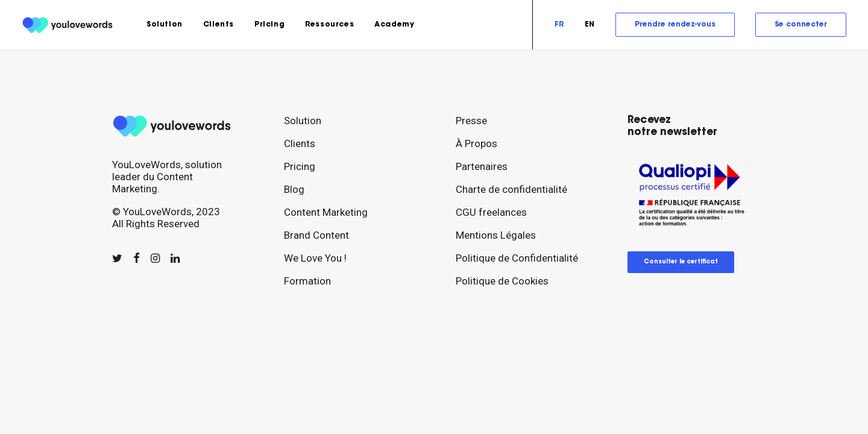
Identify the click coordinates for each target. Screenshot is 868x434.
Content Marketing (326, 212)
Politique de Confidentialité (517, 258)
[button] (117, 259)
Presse (471, 121)
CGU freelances (491, 212)
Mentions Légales (496, 235)
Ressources (329, 25)
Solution (165, 25)
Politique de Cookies (502, 281)
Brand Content (316, 235)
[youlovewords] (69, 25)
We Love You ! (315, 258)
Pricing (269, 25)
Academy (394, 25)
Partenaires (482, 166)
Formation (307, 281)
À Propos (476, 143)
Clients (219, 25)
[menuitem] (165, 25)
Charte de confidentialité (511, 189)
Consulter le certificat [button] (681, 262)
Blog (294, 189)
